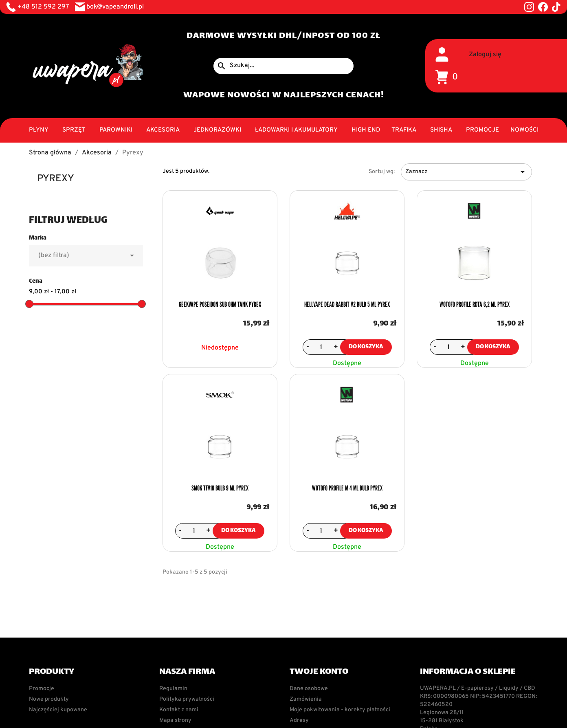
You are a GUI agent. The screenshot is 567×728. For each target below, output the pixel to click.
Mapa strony (175, 720)
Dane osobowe (309, 689)
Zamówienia (306, 699)
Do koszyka (366, 347)
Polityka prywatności (187, 699)
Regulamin (173, 689)
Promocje (42, 689)
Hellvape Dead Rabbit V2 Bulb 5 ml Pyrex (347, 304)
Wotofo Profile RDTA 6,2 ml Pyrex (475, 304)
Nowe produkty (49, 699)
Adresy (299, 720)
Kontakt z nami (179, 710)
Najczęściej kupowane (58, 710)
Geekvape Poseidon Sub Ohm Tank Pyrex (220, 304)
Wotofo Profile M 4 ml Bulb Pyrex (347, 488)
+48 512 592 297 (43, 7)
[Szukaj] (283, 66)
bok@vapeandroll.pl (115, 7)
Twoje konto (319, 672)
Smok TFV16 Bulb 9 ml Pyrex (220, 488)
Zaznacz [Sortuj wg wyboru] (466, 172)
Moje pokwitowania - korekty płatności (340, 710)
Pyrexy (56, 179)
